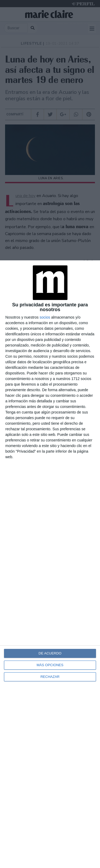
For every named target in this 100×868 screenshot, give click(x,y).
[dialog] (50, 564)
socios (45, 317)
